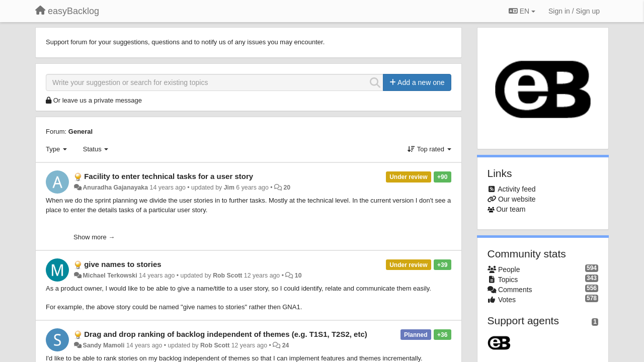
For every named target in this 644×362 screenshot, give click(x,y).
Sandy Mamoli (103, 345)
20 (287, 188)
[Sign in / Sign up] (574, 11)
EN (522, 11)
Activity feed (516, 189)
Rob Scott (227, 276)
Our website (517, 199)
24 (286, 345)
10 (298, 276)
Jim (229, 188)
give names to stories (123, 264)
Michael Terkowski (110, 276)
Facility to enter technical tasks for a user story (169, 176)
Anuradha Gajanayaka (115, 188)
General (80, 131)
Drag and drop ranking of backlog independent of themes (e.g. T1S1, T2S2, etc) (226, 334)
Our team (511, 209)
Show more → (94, 237)
